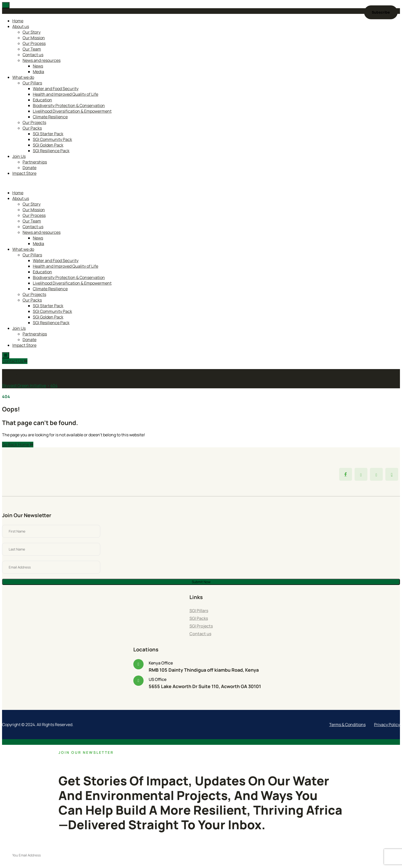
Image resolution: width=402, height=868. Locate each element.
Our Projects (34, 122)
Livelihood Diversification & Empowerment (72, 111)
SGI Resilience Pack (51, 151)
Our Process (34, 43)
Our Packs (32, 128)
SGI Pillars (199, 611)
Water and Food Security (56, 89)
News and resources (42, 60)
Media (38, 72)
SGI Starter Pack (48, 134)
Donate (29, 168)
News (38, 66)
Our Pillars (32, 83)
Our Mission (34, 38)
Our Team (32, 49)
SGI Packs (199, 618)
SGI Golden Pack (48, 145)
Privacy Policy (387, 725)
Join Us (19, 156)
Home (18, 21)
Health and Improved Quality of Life (66, 94)
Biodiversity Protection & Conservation (69, 105)
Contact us (33, 55)
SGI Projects (201, 626)
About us (21, 26)
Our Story (32, 32)
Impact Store (24, 173)
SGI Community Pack (52, 139)
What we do (23, 77)
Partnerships (35, 162)
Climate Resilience (50, 117)
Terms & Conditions (347, 725)
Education (42, 100)
